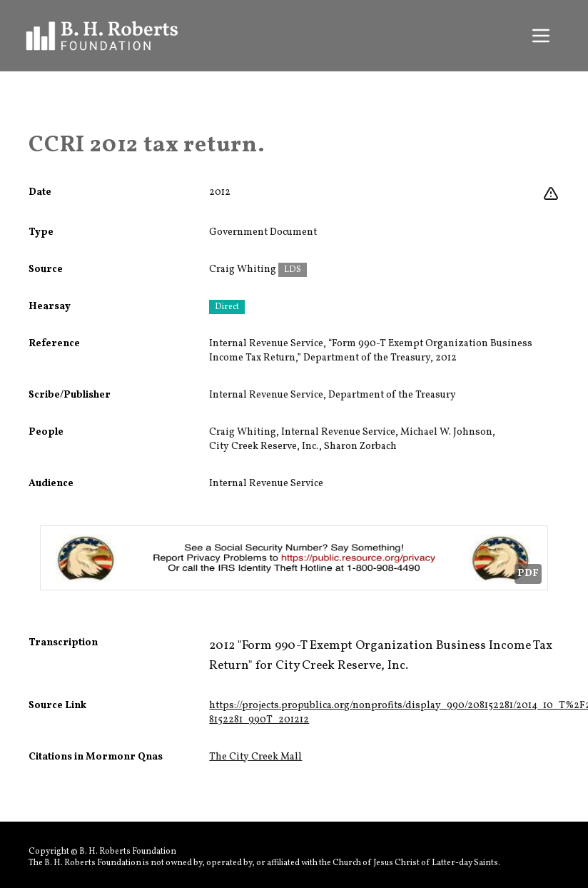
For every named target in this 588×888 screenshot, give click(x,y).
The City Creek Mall (255, 757)
